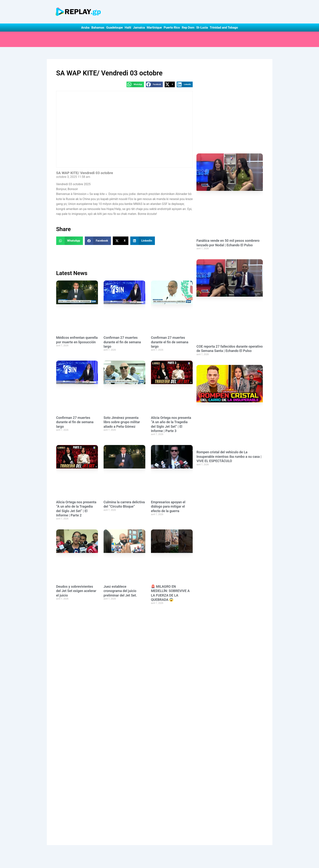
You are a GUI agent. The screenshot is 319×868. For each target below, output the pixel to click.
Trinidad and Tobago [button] (224, 27)
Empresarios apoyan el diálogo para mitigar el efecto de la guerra (168, 506)
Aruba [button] (85, 27)
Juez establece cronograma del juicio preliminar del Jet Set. (120, 591)
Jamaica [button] (139, 27)
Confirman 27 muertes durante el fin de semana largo (122, 342)
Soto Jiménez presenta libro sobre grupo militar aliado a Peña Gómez (122, 422)
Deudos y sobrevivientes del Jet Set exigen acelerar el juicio (76, 591)
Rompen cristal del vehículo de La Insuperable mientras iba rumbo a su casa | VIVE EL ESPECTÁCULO (229, 456)
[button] (135, 84)
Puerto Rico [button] (172, 27)
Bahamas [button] (98, 27)
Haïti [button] (128, 27)
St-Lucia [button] (202, 27)
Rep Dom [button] (188, 27)
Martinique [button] (154, 27)
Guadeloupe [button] (114, 27)
